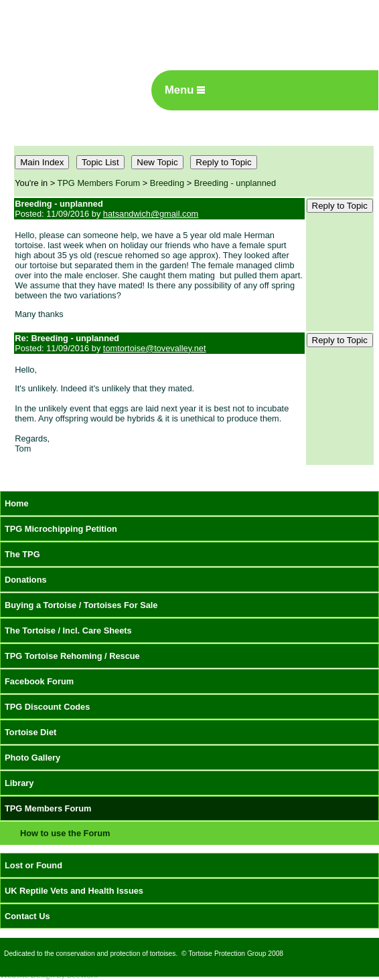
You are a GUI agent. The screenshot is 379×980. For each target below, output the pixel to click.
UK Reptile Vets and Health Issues (74, 891)
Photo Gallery (32, 758)
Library (19, 783)
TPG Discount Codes (47, 707)
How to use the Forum (65, 833)
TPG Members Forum (99, 183)
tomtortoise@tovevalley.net (155, 348)
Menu (185, 90)
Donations (26, 580)
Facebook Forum (39, 681)
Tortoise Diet (30, 732)
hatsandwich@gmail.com (151, 214)
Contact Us (27, 916)
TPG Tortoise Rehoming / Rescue (72, 656)
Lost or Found (33, 865)
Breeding (167, 183)
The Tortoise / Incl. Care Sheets (68, 630)
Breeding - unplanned (235, 183)
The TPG (22, 554)
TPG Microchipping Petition (61, 529)
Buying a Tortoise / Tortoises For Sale (81, 605)
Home (17, 503)
